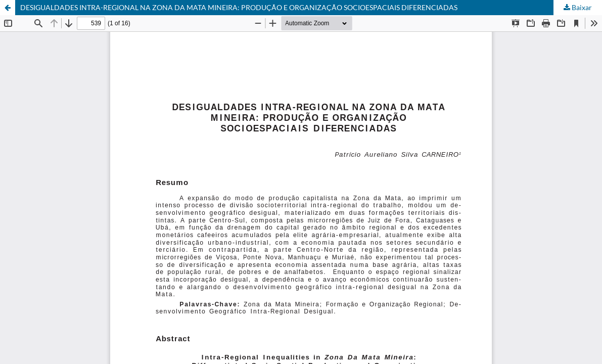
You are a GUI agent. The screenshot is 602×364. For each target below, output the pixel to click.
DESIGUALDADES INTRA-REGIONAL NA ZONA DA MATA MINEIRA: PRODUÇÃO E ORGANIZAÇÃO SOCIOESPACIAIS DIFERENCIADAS (239, 7)
